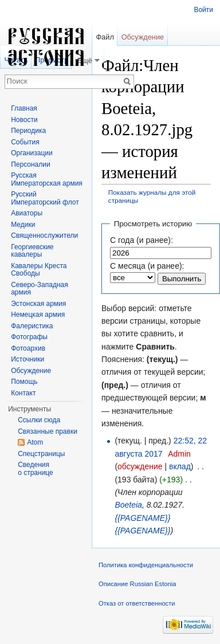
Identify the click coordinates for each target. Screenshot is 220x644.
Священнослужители (44, 235)
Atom (35, 442)
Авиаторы (27, 213)
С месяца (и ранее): (147, 266)
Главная (24, 108)
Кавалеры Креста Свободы (39, 270)
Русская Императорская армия (47, 179)
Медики (23, 225)
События (25, 142)
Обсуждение (143, 37)
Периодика (28, 131)
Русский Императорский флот (45, 198)
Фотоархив (28, 348)
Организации (32, 153)
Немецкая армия (38, 315)
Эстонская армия (38, 304)
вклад (180, 466)
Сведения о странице (36, 469)
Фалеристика (32, 326)
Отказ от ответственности (137, 603)
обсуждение (140, 466)
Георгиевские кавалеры (32, 251)
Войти (203, 10)
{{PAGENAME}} (142, 518)
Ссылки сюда (39, 420)
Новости (24, 120)
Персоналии (31, 164)
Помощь (24, 382)
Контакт (23, 393)
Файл (105, 37)
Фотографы (29, 337)
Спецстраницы (41, 454)
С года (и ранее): (142, 240)
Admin (179, 454)
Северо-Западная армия (40, 289)
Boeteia (128, 505)
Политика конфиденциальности (146, 565)
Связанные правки (48, 431)
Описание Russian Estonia (137, 584)
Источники (27, 359)
